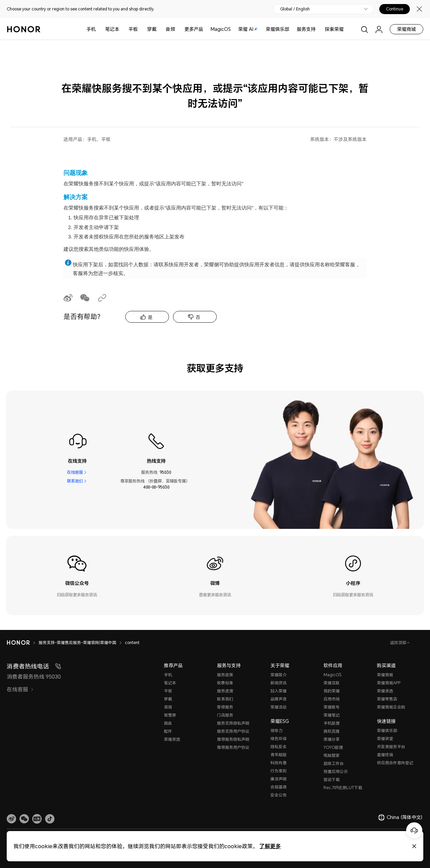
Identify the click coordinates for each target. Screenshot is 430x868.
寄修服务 (225, 707)
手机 (91, 29)
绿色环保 (278, 739)
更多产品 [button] (194, 29)
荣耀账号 (332, 707)
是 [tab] (150, 317)
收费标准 (225, 683)
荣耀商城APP (389, 683)
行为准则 (278, 771)
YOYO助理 (333, 747)
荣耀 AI (248, 29)
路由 (168, 723)
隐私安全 (278, 747)
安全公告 (278, 795)
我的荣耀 (332, 691)
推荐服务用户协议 (233, 747)
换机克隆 (332, 731)
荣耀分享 (332, 739)
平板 (133, 29)
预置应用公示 (336, 771)
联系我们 (75, 481)
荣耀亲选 (172, 739)
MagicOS (221, 29)
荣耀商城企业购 (391, 707)
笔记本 (112, 29)
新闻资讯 (278, 683)
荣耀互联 (332, 683)
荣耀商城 (406, 29)
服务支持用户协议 (233, 731)
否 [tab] (198, 317)
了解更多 (270, 846)
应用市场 (332, 699)
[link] (11, 819)
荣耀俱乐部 (277, 29)
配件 (168, 731)
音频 (170, 29)
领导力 (276, 730)
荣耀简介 (278, 675)
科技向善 (278, 763)
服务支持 (306, 29)
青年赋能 (278, 755)
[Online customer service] (414, 830)
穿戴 (152, 29)
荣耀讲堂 (385, 739)
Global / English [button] (295, 9)
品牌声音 (278, 699)
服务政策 (225, 675)
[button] (24, 819)
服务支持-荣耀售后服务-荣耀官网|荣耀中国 (77, 643)
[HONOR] (18, 643)
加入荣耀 (278, 691)
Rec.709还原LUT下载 (343, 788)
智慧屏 (170, 715)
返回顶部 (399, 643)
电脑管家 (332, 755)
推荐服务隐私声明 (233, 739)
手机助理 (332, 723)
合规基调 (278, 787)
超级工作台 (334, 763)
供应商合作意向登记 (395, 763)
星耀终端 (385, 755)
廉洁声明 (278, 779)
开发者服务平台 (391, 747)
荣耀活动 (278, 707)
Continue (395, 9)
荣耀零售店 (387, 699)
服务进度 (225, 691)
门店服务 (225, 715)
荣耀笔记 (332, 715)
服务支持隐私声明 (233, 723)
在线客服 (75, 472)
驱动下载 (332, 780)
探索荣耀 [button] (334, 29)
